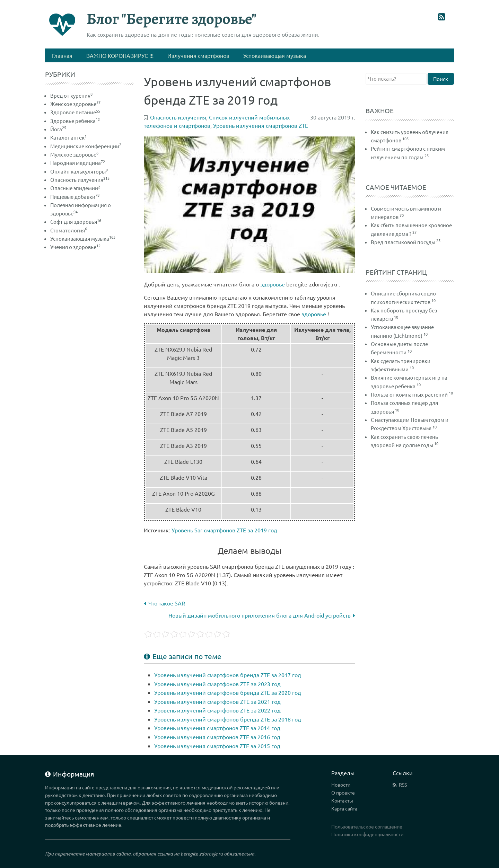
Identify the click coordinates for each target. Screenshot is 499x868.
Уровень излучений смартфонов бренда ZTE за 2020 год (228, 692)
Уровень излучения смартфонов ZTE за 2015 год (217, 746)
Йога (58, 129)
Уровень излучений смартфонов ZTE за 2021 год (217, 701)
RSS (403, 785)
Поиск (441, 79)
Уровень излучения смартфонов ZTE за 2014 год (217, 728)
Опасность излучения (80, 180)
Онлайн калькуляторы (79, 171)
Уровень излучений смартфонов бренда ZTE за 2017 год (228, 675)
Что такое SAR (164, 603)
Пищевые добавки (75, 197)
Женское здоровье (75, 104)
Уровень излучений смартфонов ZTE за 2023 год (217, 684)
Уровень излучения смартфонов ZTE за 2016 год (217, 737)
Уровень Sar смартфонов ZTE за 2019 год (224, 530)
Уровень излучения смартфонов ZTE (261, 125)
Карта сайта (344, 808)
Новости (341, 785)
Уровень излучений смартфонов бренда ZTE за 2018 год (228, 719)
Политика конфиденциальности (367, 834)
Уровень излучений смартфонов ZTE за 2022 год (217, 710)
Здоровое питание (75, 112)
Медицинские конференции (86, 146)
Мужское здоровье (74, 154)
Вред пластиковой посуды (403, 242)
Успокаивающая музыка (83, 238)
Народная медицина (78, 163)
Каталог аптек (68, 137)
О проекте (343, 792)
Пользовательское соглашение (367, 826)
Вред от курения (71, 95)
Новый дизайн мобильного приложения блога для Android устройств (262, 615)
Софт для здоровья (76, 222)
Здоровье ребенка (75, 121)
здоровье (273, 284)
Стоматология (69, 230)
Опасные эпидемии (75, 188)
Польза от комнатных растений (409, 394)
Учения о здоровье (75, 247)
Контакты (342, 800)
